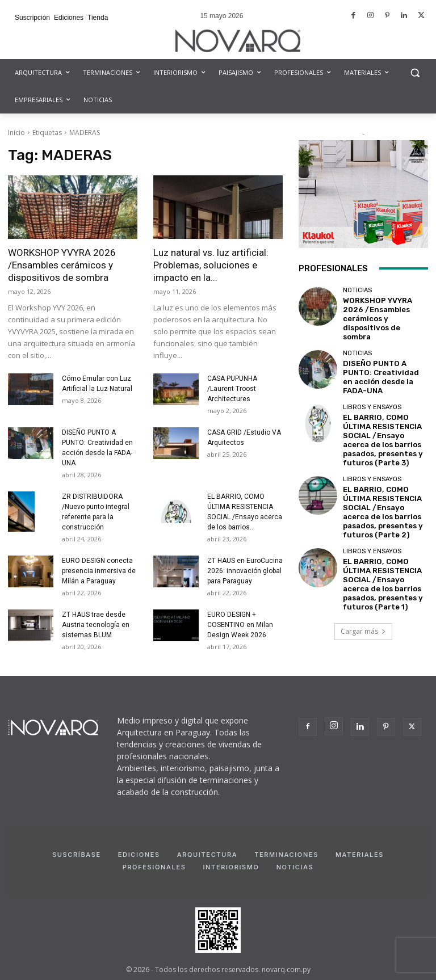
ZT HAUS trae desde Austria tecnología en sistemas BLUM (96, 625)
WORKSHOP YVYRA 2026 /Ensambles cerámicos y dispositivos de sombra (62, 265)
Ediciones (139, 855)
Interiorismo (231, 867)
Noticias (357, 294)
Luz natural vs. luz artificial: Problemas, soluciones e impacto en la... (211, 265)
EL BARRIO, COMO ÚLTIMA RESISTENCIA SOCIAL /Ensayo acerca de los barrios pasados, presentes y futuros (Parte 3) (383, 413)
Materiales (360, 855)
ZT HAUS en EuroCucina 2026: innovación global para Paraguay (245, 571)
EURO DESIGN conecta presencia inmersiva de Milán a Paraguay (99, 571)
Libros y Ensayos (372, 384)
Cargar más (363, 580)
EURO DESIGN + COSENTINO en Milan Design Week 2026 (240, 625)
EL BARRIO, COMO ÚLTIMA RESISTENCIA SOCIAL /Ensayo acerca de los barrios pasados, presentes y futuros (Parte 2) (383, 476)
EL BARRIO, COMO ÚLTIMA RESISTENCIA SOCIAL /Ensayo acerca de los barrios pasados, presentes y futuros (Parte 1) (383, 538)
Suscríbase (77, 855)
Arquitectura (207, 855)
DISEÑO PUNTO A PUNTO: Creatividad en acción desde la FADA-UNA (383, 358)
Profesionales (154, 867)
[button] (415, 73)
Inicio (16, 133)
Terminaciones (286, 855)
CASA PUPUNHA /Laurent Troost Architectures (232, 389)
